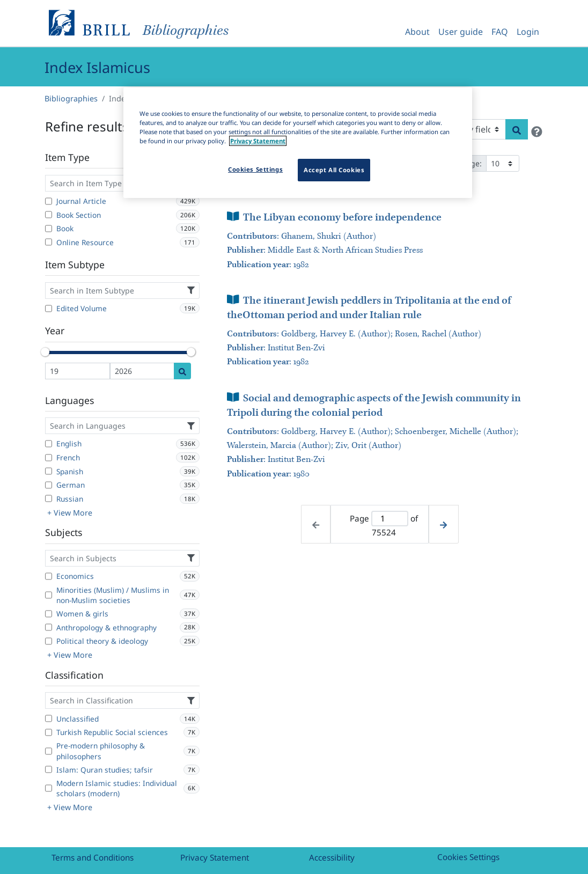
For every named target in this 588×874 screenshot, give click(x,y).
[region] (298, 143)
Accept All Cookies (334, 170)
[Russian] (49, 498)
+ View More (70, 513)
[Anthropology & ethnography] (49, 627)
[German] (49, 485)
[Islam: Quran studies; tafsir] (49, 769)
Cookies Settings (468, 857)
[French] (49, 458)
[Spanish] (49, 471)
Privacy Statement (215, 857)
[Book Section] (49, 215)
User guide (461, 32)
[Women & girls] (49, 614)
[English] (49, 444)
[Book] (49, 229)
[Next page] (443, 524)
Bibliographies (71, 98)
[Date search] (182, 371)
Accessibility (332, 857)
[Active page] (390, 519)
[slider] (45, 352)
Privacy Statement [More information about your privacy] (258, 141)
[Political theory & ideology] (49, 641)
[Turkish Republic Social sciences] (49, 732)
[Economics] (49, 576)
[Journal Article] (49, 201)
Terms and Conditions (93, 857)
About (417, 32)
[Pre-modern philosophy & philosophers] (49, 751)
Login (528, 32)
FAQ (500, 32)
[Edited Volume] (49, 309)
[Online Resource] (49, 242)
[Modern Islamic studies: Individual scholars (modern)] (49, 788)
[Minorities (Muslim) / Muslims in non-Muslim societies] (49, 595)
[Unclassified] (49, 718)
